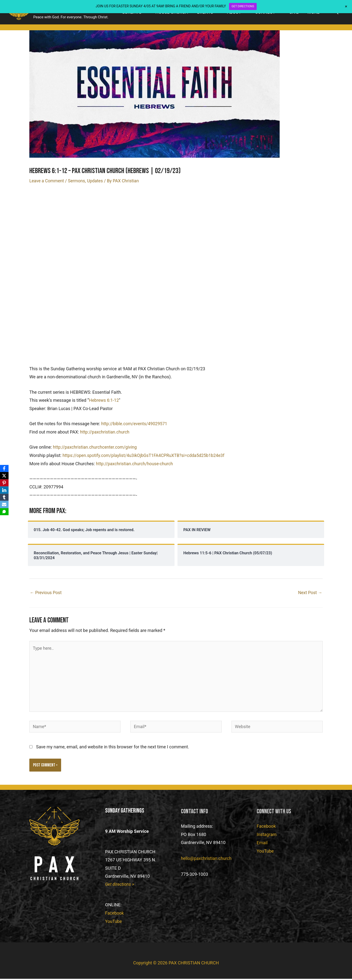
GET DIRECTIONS (243, 6)
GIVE (294, 14)
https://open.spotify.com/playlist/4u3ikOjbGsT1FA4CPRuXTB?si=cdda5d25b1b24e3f (145, 455)
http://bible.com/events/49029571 (135, 423)
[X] (5, 475)
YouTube (114, 923)
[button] (336, 14)
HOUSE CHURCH (172, 14)
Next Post (310, 592)
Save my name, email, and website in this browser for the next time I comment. (112, 748)
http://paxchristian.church (105, 431)
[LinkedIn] (5, 490)
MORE (313, 14)
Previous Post (46, 592)
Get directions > (120, 886)
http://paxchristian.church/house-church (135, 463)
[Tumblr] (5, 497)
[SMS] (5, 512)
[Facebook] (5, 468)
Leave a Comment (47, 181)
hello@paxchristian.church (207, 860)
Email (262, 844)
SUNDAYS (132, 14)
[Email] (5, 505)
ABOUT (234, 14)
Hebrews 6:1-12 (104, 400)
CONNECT (265, 14)
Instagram (267, 836)
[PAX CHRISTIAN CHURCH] (21, 13)
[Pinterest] (5, 483)
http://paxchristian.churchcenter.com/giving (96, 447)
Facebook (115, 914)
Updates (96, 181)
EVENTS (205, 14)
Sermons (77, 181)
